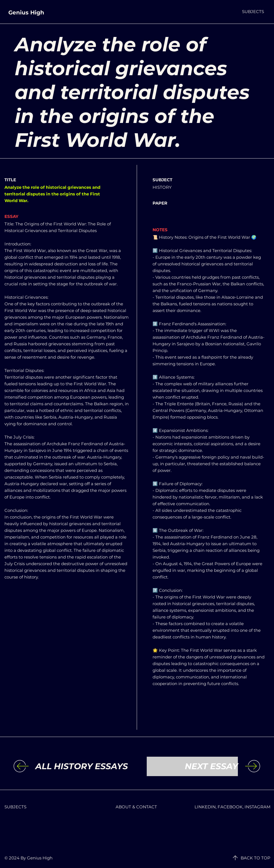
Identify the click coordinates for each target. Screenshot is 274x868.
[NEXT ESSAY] (192, 766)
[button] (253, 12)
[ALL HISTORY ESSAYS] (82, 766)
